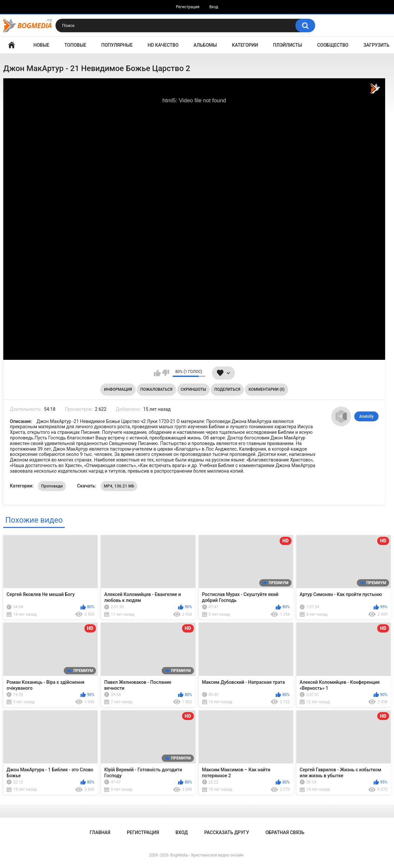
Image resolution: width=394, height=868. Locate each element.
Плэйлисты (288, 45)
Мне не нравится (166, 373)
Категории (245, 45)
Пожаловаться (156, 389)
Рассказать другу (226, 832)
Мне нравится (157, 373)
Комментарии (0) (266, 389)
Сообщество (333, 45)
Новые (41, 45)
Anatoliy (366, 416)
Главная (12, 45)
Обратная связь (285, 832)
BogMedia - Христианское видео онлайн (207, 855)
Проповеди (52, 486)
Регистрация (188, 7)
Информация (118, 389)
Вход (214, 7)
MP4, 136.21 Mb (119, 486)
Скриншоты (193, 389)
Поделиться (227, 389)
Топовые (75, 45)
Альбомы (205, 45)
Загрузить (376, 45)
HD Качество (163, 45)
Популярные (117, 45)
